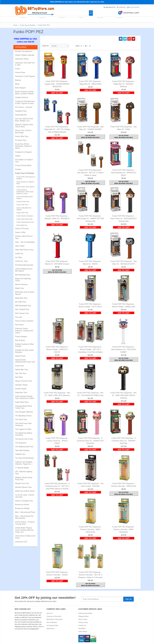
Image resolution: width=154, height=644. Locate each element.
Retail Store (51, 628)
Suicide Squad (21, 389)
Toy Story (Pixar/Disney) (24, 458)
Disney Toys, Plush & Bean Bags (23, 131)
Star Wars (19, 377)
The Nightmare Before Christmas (24, 434)
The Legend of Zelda (23, 429)
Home (15, 25)
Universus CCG (21, 542)
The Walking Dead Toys (24, 447)
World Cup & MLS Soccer (25, 491)
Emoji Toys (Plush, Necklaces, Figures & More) (23, 146)
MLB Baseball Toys (23, 275)
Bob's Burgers (21, 88)
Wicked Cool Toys (22, 483)
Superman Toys (21, 392)
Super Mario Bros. (22, 402)
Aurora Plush (20, 72)
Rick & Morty (20, 340)
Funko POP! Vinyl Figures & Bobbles (26, 178)
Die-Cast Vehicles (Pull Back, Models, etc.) (24, 120)
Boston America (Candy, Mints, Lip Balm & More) (24, 93)
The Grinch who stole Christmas (23, 424)
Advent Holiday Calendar (25, 55)
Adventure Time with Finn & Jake (25, 64)
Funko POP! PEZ (22, 213)
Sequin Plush (20, 356)
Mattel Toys (20, 288)
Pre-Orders (99, 19)
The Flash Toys (21, 419)
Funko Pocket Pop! (23, 202)
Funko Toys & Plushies (28, 25)
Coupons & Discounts (54, 616)
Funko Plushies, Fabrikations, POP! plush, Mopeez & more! (25, 192)
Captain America (21, 97)
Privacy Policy (83, 622)
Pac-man (19, 317)
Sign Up (128, 599)
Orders (121, 7)
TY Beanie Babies (22, 468)
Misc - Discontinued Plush (25, 512)
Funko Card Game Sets (24, 219)
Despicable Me (21, 115)
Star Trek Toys (21, 373)
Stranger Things (21, 385)
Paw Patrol (19, 325)
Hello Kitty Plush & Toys (24, 250)
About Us (50, 613)
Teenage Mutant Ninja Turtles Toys (24, 407)
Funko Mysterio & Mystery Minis (25, 183)
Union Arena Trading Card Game (25, 537)
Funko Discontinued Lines (25, 222)
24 (81, 46)
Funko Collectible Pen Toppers (24, 209)
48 (86, 46)
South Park (19, 366)
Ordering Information (85, 613)
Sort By (46, 46)
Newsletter (82, 628)
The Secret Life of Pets (24, 439)
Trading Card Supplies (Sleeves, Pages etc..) (24, 463)
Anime (18, 69)
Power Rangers (21, 337)
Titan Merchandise (22, 450)
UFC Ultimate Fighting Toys (24, 473)
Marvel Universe (21, 284)
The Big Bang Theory (23, 416)
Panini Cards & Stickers (24, 321)
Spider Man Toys (22, 370)
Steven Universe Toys (23, 381)
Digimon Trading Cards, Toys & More (24, 126)
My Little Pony (21, 302)
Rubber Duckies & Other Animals (25, 345)
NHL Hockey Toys (22, 313)
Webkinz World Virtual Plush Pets (24, 479)
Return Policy (83, 619)
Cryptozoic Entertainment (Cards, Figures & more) (25, 102)
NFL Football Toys (22, 309)
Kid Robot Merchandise (24, 265)
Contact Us (82, 625)
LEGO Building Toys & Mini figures (24, 270)
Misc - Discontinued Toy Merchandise (24, 517)
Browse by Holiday (22, 508)
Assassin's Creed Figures (25, 76)
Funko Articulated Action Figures (25, 197)
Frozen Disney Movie (23, 165)
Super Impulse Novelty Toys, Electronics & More (25, 397)
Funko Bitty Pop (22, 225)
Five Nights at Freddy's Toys (24, 161)
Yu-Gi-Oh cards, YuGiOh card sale (25, 496)
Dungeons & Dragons (23, 152)
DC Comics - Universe (24, 107)
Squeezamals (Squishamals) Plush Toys (25, 361)
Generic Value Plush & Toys (24, 237)
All (90, 46)
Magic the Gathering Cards (23, 280)
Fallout (18, 156)
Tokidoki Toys (20, 454)
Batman (18, 80)
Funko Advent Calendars (25, 216)
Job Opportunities (53, 625)
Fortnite (18, 169)
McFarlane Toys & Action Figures (25, 293)
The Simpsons (21, 443)
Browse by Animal (22, 505)
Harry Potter (20, 246)
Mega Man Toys (21, 298)
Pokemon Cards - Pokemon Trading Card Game (24, 331)
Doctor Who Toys (22, 136)
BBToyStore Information (55, 619)
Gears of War (20, 232)
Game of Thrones (22, 229)
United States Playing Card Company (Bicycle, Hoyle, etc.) (25, 530)
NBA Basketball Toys (23, 306)
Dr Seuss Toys (21, 140)
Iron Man (19, 257)
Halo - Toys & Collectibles (25, 242)
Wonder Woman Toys (23, 487)
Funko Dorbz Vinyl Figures (25, 187)
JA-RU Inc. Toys (21, 261)
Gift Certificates (52, 622)
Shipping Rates (83, 616)
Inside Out (19, 254)
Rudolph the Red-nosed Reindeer (24, 351)
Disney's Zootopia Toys (24, 501)
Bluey (17, 84)
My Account (133, 7)
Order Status (83, 632)
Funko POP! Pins (22, 205)
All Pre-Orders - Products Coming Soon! (25, 523)
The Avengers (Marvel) (24, 412)
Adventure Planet (22, 59)
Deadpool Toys (21, 111)
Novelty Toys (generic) (24, 51)
